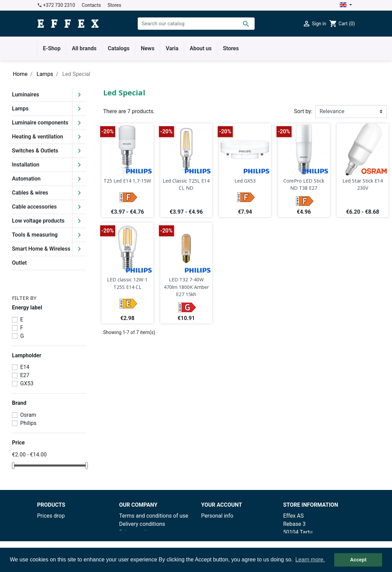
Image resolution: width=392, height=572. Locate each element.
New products (54, 524)
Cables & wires (30, 193)
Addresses (214, 540)
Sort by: (303, 111)
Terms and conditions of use (154, 516)
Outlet (19, 263)
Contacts (91, 5)
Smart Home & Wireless (41, 249)
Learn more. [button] (310, 560)
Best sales (50, 532)
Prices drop (51, 516)
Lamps (20, 109)
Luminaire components (40, 123)
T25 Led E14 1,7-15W (127, 181)
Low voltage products (38, 221)
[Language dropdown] (346, 5)
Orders (209, 524)
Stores (114, 5)
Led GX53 (245, 181)
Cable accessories (34, 207)
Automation (26, 179)
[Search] (196, 24)
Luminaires (26, 95)
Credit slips (215, 532)
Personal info (217, 516)
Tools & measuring (35, 235)
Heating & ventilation (38, 137)
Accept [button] (358, 560)
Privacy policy (136, 532)
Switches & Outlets (35, 151)
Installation (26, 165)
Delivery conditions (142, 524)
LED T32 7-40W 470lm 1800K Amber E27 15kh (186, 287)
